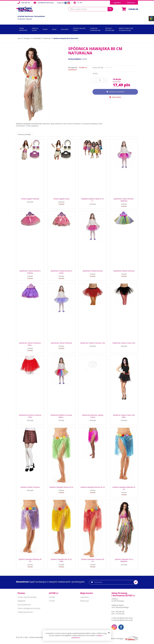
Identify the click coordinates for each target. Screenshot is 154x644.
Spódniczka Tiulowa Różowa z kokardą (30, 272)
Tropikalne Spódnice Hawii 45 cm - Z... (93, 200)
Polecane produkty (24, 134)
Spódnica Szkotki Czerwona (30, 487)
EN (81, 3)
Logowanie (117, 3)
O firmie (52, 601)
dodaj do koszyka (117, 92)
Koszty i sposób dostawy (27, 597)
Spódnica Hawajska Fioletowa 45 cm (30, 560)
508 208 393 (26, 3)
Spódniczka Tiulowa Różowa (93, 271)
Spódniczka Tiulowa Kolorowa (124, 271)
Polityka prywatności (25, 612)
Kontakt (52, 597)
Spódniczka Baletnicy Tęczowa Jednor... (61, 416)
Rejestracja (131, 3)
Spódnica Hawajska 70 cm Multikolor (124, 560)
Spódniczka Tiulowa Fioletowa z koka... (30, 344)
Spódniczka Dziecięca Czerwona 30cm (30, 416)
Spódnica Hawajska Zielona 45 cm (61, 487)
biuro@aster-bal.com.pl (125, 620)
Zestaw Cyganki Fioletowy (30, 199)
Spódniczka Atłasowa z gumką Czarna (93, 416)
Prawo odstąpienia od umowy (29, 608)
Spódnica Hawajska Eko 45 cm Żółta (61, 560)
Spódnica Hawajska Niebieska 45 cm (124, 488)
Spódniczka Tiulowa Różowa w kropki (61, 272)
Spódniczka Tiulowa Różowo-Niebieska (124, 200)
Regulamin (22, 601)
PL (79, 3)
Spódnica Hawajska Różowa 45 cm (93, 487)
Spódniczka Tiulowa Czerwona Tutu (93, 343)
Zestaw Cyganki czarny (61, 199)
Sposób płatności (24, 605)
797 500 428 (120, 614)
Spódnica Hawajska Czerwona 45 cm (93, 560)
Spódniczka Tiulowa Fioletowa (61, 343)
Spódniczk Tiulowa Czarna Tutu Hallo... (124, 416)
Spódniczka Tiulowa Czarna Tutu (124, 343)
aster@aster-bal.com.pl (46, 3)
